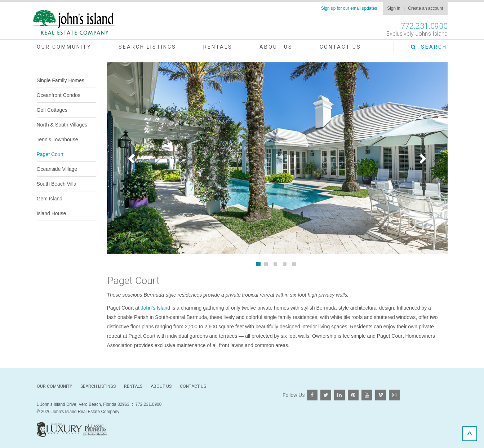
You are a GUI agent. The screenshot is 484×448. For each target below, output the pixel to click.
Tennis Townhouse (57, 139)
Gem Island (50, 199)
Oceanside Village (57, 169)
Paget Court (50, 154)
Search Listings (147, 47)
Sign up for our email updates (349, 8)
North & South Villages (62, 125)
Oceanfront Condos (59, 95)
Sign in (394, 8)
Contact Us (340, 47)
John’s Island (156, 308)
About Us (276, 47)
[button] (133, 158)
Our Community (64, 47)
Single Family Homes (61, 80)
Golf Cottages (52, 110)
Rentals (218, 47)
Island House (52, 213)
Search (429, 47)
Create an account (425, 8)
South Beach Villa (57, 184)
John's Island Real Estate (74, 23)
